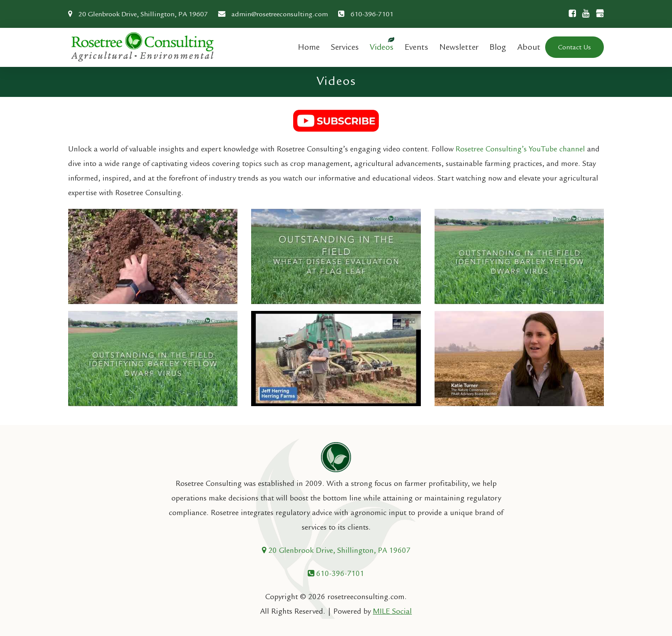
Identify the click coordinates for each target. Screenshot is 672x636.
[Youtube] (583, 14)
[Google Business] (597, 14)
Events (416, 47)
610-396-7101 (366, 14)
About (529, 47)
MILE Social (392, 611)
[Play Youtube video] (153, 256)
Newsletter (459, 47)
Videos (382, 47)
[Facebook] (570, 14)
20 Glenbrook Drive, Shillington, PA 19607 (138, 14)
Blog (498, 47)
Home (309, 47)
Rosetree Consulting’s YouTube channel (520, 149)
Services (345, 47)
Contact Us (574, 47)
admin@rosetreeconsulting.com (273, 14)
